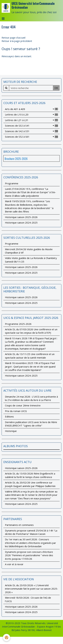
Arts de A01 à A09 (31, 109)
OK (56, 88)
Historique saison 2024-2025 (21, 223)
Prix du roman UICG (16, 411)
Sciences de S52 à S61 (31, 137)
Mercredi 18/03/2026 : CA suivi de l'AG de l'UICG (28, 599)
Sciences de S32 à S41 (31, 126)
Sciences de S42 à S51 (31, 131)
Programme (12, 183)
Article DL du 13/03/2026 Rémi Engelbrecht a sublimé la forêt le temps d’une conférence (30, 475)
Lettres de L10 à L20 (31, 114)
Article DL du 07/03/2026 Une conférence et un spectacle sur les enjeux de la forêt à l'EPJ (31, 331)
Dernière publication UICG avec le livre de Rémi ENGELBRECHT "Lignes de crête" (31, 424)
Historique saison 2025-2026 (21, 217)
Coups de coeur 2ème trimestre (23, 405)
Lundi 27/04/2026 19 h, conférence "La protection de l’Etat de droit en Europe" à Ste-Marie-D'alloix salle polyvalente (30, 192)
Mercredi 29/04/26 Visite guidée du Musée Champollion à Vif (29, 251)
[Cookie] (6, 637)
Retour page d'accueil (13, 38)
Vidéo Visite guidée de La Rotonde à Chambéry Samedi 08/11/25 (31, 260)
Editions (9, 416)
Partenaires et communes (19, 525)
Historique (11, 431)
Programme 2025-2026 (18, 324)
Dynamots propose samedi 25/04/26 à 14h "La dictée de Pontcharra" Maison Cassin (31, 532)
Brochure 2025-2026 (16, 159)
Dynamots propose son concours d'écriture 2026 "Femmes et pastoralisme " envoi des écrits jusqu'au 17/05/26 (29, 555)
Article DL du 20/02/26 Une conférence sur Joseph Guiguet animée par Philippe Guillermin (30, 484)
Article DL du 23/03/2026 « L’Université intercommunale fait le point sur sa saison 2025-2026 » (31, 589)
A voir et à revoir (14, 564)
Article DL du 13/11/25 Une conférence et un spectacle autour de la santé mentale (30, 356)
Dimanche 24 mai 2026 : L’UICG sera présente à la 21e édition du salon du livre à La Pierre (31, 398)
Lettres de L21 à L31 (31, 120)
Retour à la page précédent (17, 41)
